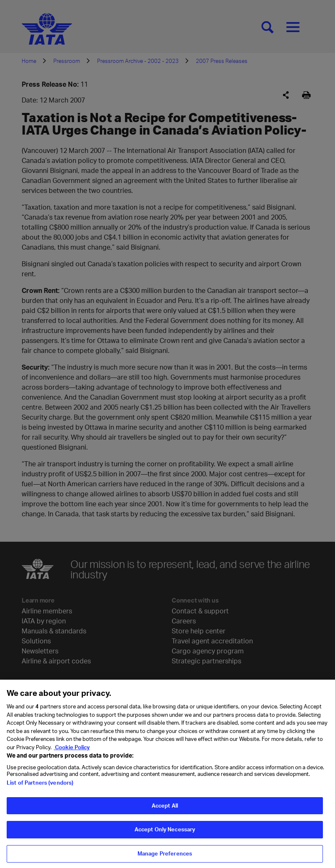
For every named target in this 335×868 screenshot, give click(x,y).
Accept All (165, 809)
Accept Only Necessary (165, 833)
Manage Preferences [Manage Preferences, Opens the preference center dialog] (165, 857)
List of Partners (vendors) (40, 786)
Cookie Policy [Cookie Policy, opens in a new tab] (72, 750)
